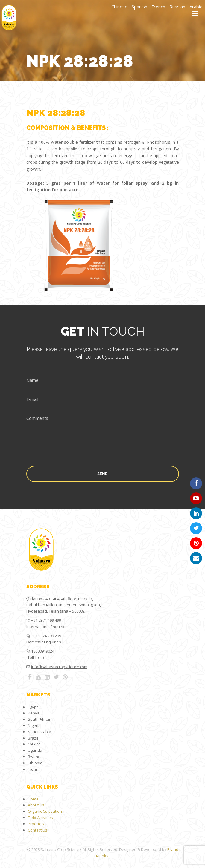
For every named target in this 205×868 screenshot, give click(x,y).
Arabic (196, 7)
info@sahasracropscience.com (59, 667)
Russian (177, 7)
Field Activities (40, 818)
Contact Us (38, 830)
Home (33, 799)
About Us (36, 805)
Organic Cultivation (45, 811)
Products (36, 824)
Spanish (139, 7)
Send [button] (103, 474)
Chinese (119, 7)
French (158, 7)
